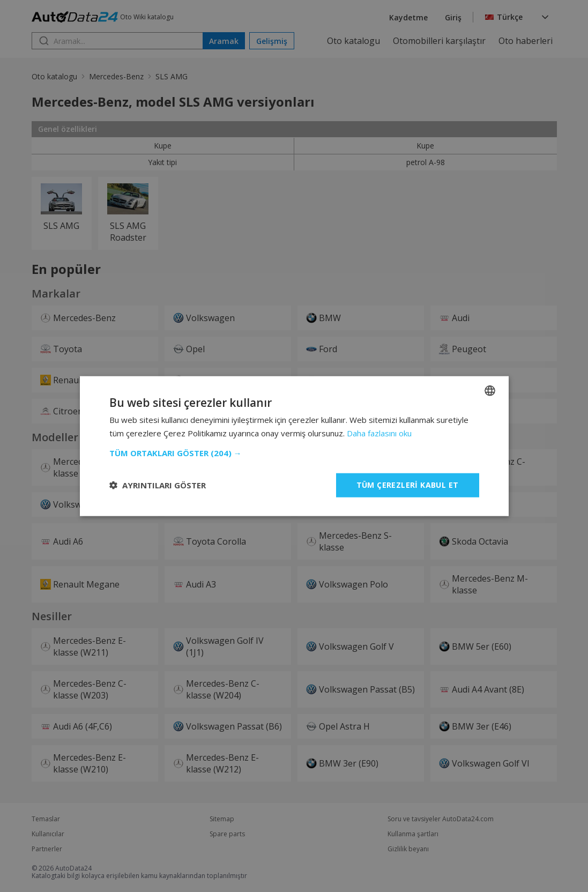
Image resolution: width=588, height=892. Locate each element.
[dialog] (294, 446)
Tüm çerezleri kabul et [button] (408, 485)
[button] (294, 453)
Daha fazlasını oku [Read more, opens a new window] (379, 433)
